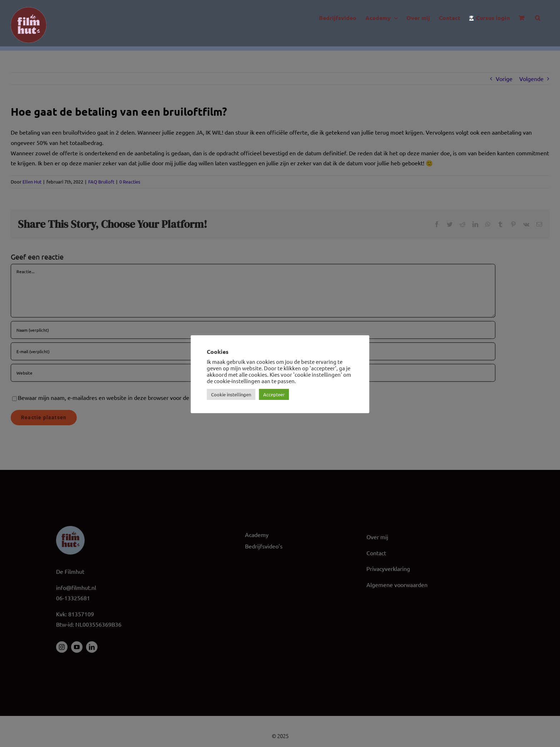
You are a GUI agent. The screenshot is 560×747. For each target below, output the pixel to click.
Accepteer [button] (274, 394)
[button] (538, 18)
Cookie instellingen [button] (231, 394)
